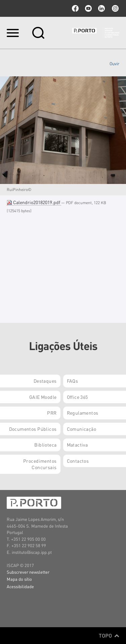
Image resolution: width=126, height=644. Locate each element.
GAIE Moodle (43, 397)
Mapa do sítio (19, 579)
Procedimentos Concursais (40, 464)
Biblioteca (45, 445)
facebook (75, 8)
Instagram (115, 8)
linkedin (101, 8)
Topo (109, 636)
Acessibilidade (20, 586)
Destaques (45, 381)
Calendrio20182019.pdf (34, 202)
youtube (88, 8)
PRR (52, 413)
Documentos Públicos (33, 429)
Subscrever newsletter (28, 572)
